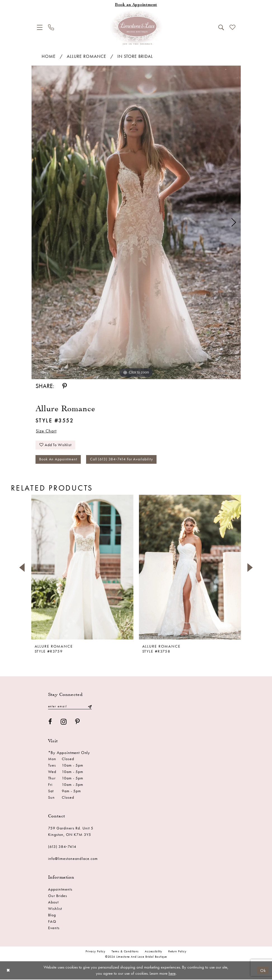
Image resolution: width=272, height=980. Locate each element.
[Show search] (221, 27)
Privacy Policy (95, 952)
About (53, 903)
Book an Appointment (58, 460)
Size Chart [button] (46, 431)
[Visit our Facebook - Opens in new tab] (50, 722)
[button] (40, 27)
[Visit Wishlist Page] (232, 27)
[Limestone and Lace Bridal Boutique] (136, 27)
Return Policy (177, 952)
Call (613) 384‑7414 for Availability (122, 460)
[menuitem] (40, 27)
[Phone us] (51, 27)
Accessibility (153, 952)
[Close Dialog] (8, 971)
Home (49, 56)
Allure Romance (87, 56)
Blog (52, 915)
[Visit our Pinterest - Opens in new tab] (78, 722)
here (172, 974)
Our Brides (58, 896)
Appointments (60, 890)
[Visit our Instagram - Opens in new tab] (64, 722)
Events (54, 928)
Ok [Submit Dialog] (263, 971)
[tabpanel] (136, 222)
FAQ (52, 922)
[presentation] (82, 568)
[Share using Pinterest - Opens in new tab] (65, 386)
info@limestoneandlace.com (73, 859)
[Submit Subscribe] (89, 707)
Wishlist (55, 909)
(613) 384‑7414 (62, 847)
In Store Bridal (135, 56)
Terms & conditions (125, 952)
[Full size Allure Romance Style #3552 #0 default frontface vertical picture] (136, 222)
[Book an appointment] (136, 5)
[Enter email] (70, 707)
